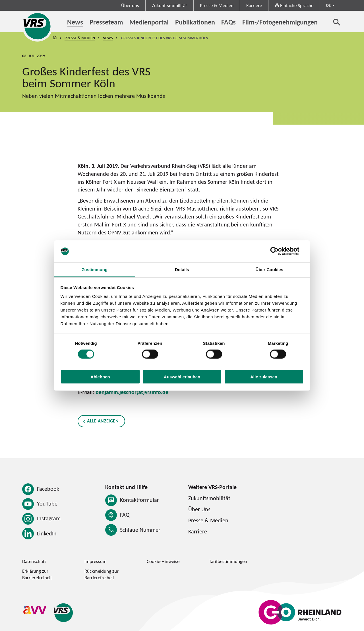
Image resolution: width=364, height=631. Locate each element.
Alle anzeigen (103, 421)
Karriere (254, 5)
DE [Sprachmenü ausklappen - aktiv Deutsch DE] (328, 5)
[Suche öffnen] (337, 22)
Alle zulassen (264, 377)
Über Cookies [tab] (269, 270)
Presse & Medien (217, 5)
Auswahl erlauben (182, 377)
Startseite (55, 38)
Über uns (130, 5)
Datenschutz (34, 561)
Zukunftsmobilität (169, 5)
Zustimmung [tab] (95, 270)
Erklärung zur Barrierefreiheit (37, 574)
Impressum (96, 561)
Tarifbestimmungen (228, 561)
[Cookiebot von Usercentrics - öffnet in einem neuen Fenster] (279, 251)
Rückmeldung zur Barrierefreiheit (102, 574)
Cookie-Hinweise (163, 561)
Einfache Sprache (294, 5)
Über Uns (199, 509)
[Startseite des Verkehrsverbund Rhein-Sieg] (38, 26)
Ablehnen (100, 377)
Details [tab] (182, 270)
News (108, 38)
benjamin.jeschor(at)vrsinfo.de (132, 392)
